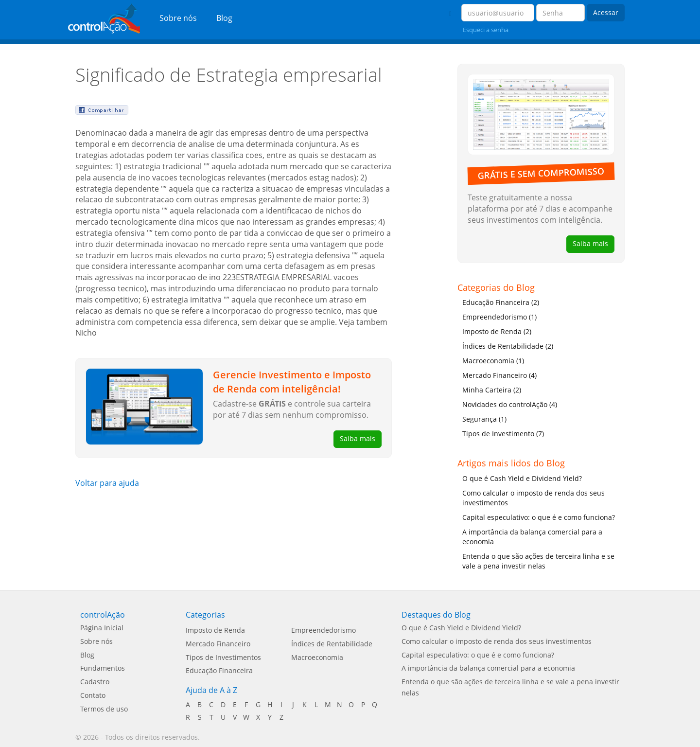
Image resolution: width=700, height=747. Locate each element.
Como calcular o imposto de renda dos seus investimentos (534, 498)
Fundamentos (103, 668)
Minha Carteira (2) (492, 390)
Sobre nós (178, 18)
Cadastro (95, 682)
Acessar (606, 12)
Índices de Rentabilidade (332, 644)
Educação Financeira (219, 670)
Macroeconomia (317, 657)
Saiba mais (358, 438)
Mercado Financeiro (218, 644)
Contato (93, 695)
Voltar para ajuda (107, 483)
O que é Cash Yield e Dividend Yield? (522, 478)
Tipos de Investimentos (223, 657)
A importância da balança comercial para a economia (532, 537)
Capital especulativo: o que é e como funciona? (539, 517)
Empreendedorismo (324, 630)
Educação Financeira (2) (501, 302)
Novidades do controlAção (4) (510, 404)
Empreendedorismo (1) (499, 317)
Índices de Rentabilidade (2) (508, 346)
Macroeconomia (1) (493, 361)
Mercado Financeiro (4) (499, 375)
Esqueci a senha (486, 30)
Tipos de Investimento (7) (503, 434)
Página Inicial (102, 628)
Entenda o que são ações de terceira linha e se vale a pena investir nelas (538, 561)
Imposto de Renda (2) (497, 331)
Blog (224, 18)
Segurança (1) (484, 419)
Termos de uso (104, 709)
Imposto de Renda (215, 630)
